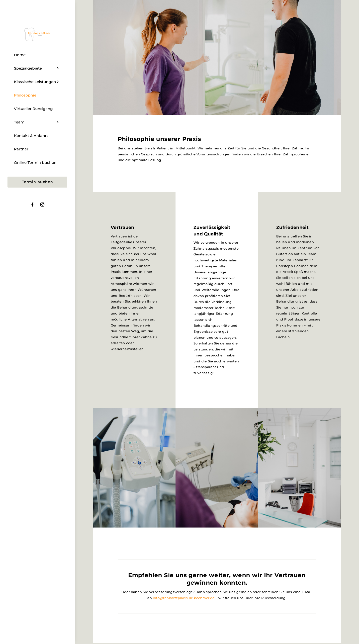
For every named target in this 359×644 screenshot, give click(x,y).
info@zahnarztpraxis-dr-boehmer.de (184, 598)
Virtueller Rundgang (33, 109)
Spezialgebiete (28, 68)
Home (20, 55)
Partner (21, 149)
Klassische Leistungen (35, 82)
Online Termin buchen (35, 162)
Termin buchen (38, 182)
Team (19, 122)
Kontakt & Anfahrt (31, 136)
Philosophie (25, 95)
